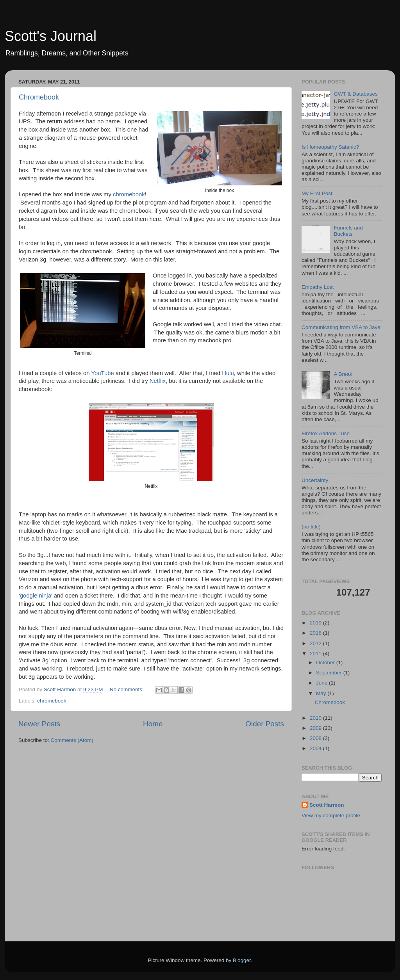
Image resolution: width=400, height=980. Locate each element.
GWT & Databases (355, 94)
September (330, 673)
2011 (316, 654)
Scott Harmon (327, 805)
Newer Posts (39, 724)
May (322, 693)
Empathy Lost (318, 287)
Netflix (158, 381)
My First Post (317, 193)
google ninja (36, 596)
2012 (316, 643)
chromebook (129, 194)
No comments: (128, 689)
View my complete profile (331, 815)
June (322, 683)
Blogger (242, 960)
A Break (343, 374)
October (326, 663)
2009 (316, 728)
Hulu (228, 373)
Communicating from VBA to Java (341, 327)
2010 (316, 718)
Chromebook (39, 97)
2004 (316, 748)
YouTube (102, 373)
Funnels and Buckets (348, 231)
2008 (316, 738)
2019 (316, 623)
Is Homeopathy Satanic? (330, 147)
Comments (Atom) (72, 740)
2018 (316, 633)
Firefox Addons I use (326, 433)
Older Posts (265, 724)
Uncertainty (315, 480)
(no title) (311, 527)
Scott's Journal (51, 36)
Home (153, 724)
